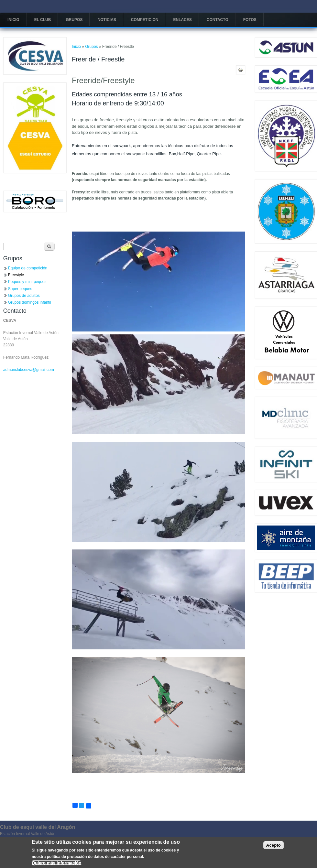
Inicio (13, 20)
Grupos (74, 20)
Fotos (250, 20)
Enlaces (182, 20)
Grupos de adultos (24, 296)
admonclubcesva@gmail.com (29, 370)
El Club (43, 20)
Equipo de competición (28, 268)
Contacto (218, 20)
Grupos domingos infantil (30, 302)
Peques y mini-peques (27, 282)
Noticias (107, 20)
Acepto (273, 847)
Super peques (20, 289)
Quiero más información (56, 864)
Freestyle (16, 275)
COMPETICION (145, 20)
